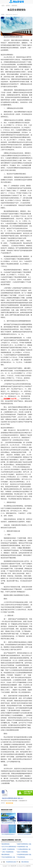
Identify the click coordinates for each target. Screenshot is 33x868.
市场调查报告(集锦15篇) (24, 855)
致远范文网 (13, 866)
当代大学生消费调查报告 (9, 847)
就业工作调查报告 (23, 852)
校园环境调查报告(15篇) (24, 844)
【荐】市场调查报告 (8, 852)
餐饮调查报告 (6, 855)
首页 (3, 6)
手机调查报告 (21, 857)
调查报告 (14, 6)
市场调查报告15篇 (23, 847)
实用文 (8, 6)
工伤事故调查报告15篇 (24, 849)
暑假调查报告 (6, 844)
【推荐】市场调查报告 (8, 849)
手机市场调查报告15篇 (8, 857)
